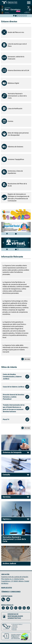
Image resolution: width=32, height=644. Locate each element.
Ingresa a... (7, 519)
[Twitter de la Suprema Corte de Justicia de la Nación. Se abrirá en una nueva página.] (3, 608)
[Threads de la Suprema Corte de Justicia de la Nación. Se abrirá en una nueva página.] (20, 608)
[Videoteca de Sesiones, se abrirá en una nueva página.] (16, 147)
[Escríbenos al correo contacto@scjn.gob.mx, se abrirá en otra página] (8, 599)
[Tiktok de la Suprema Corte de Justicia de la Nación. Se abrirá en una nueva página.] (28, 608)
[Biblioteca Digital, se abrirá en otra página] (16, 83)
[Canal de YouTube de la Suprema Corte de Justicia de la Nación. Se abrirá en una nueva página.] (12, 608)
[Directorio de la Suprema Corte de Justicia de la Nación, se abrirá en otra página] (3, 599)
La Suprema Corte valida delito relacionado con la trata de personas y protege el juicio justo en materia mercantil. (15, 349)
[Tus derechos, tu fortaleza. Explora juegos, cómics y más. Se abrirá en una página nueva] (16, 214)
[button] (2, 10)
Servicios (7, 497)
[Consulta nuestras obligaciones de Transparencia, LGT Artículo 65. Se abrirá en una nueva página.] (16, 636)
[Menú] (28, 3)
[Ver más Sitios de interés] (26, 428)
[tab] (16, 16)
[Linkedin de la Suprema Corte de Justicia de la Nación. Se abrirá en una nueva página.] (24, 608)
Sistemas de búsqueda (12, 452)
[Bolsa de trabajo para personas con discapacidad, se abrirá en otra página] (16, 134)
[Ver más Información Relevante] (26, 359)
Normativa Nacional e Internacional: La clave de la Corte (14, 539)
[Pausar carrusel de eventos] (14, 16)
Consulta (6, 475)
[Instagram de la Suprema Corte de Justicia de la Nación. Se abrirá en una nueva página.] (16, 608)
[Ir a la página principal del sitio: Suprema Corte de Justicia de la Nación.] (9, 2)
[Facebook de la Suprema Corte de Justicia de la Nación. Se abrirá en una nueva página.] (7, 608)
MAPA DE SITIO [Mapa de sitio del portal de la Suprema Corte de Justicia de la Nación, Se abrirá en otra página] (7, 588)
